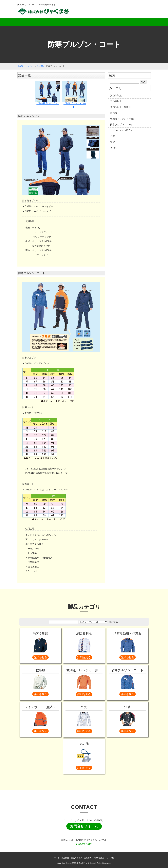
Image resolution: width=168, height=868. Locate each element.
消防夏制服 (116, 101)
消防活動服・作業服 (121, 107)
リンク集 (110, 858)
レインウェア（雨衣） (122, 130)
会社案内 (111, 22)
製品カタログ (84, 22)
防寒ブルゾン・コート (122, 125)
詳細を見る (40, 657)
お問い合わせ (139, 22)
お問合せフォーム (84, 826)
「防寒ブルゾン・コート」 (75, 94)
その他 (114, 148)
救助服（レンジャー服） (123, 119)
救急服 (114, 113)
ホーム (30, 22)
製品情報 (65, 858)
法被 (113, 142)
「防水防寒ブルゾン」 (48, 93)
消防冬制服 (116, 96)
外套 (113, 136)
